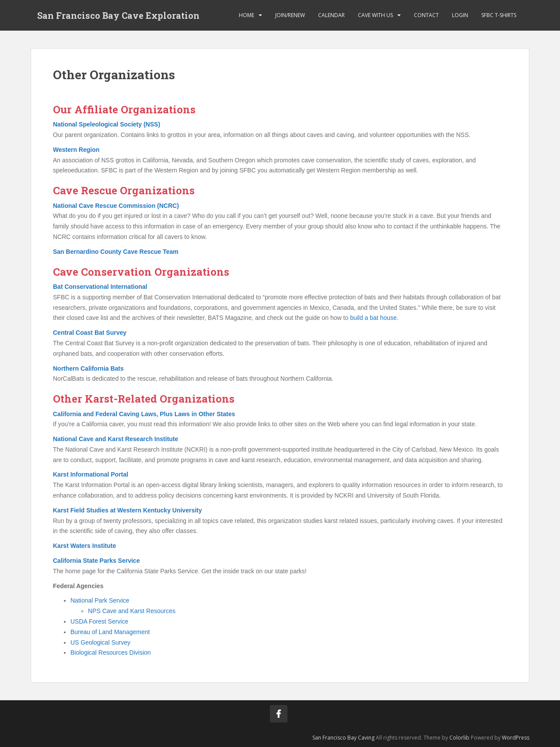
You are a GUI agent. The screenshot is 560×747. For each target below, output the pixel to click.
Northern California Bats (88, 368)
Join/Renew (290, 15)
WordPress (516, 738)
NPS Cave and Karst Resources (132, 611)
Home (247, 15)
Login (460, 15)
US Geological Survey (100, 642)
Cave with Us (375, 15)
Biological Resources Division (111, 652)
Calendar (331, 15)
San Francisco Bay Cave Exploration (118, 15)
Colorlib (459, 738)
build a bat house (373, 318)
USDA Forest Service (99, 621)
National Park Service (100, 600)
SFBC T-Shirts (499, 15)
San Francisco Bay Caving (343, 738)
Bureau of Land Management (110, 632)
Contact (426, 15)
